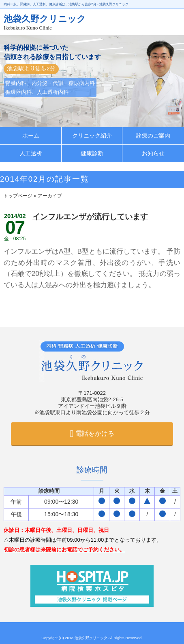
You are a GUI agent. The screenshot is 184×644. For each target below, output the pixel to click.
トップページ (18, 196)
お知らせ (153, 154)
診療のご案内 (153, 136)
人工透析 (31, 154)
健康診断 (92, 154)
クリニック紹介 (92, 136)
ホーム (31, 136)
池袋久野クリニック (92, 638)
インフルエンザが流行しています (90, 217)
